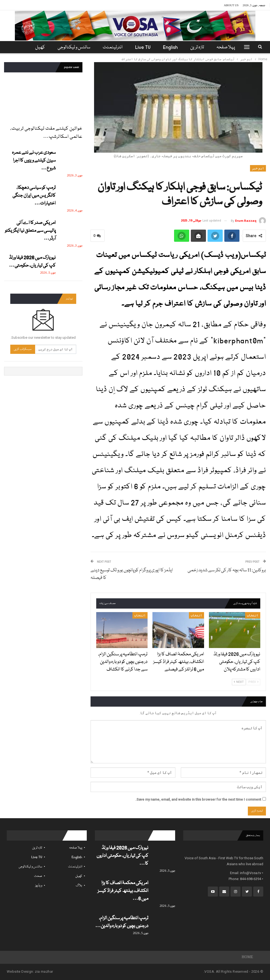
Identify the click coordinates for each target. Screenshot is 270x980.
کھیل (79, 876)
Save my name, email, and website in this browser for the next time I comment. (198, 799)
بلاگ (79, 886)
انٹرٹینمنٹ (113, 47)
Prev (253, 682)
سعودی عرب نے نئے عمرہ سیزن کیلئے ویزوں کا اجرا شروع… (34, 161)
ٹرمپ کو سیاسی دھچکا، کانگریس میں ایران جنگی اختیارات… (34, 196)
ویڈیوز (39, 886)
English (172, 47)
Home (247, 957)
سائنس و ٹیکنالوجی (73, 47)
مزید (40, 47)
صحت (38, 876)
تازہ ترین (200, 47)
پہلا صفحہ (229, 47)
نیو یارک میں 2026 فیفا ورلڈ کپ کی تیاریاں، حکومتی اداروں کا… (122, 856)
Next (239, 682)
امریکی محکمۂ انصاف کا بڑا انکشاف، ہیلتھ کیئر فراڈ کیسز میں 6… (123, 891)
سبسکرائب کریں (23, 349)
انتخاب (253, 615)
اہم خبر (258, 168)
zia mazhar (44, 971)
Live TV (144, 47)
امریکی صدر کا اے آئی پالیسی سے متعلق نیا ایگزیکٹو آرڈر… (30, 231)
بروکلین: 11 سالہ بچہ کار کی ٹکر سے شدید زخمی (227, 570)
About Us (231, 5)
